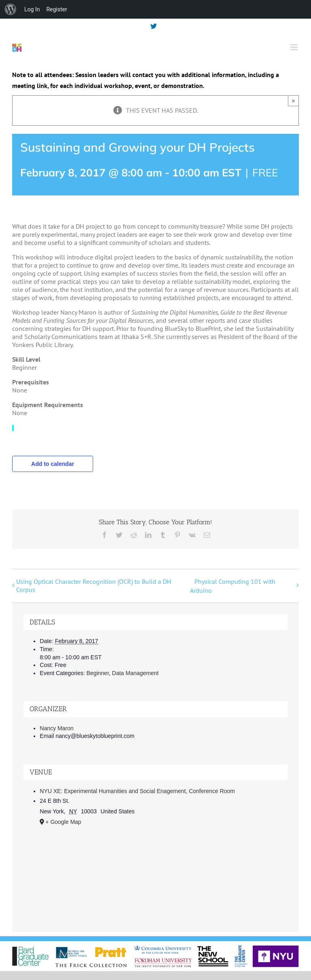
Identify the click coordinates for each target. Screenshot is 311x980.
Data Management (135, 673)
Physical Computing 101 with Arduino (233, 586)
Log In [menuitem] (32, 9)
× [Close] (293, 101)
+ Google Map (63, 822)
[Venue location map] (155, 876)
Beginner (98, 673)
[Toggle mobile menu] (295, 47)
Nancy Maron (56, 728)
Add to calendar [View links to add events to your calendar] (53, 464)
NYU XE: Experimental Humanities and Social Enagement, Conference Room (137, 791)
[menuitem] (11, 9)
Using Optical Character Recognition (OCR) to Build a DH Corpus (94, 585)
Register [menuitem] (56, 9)
